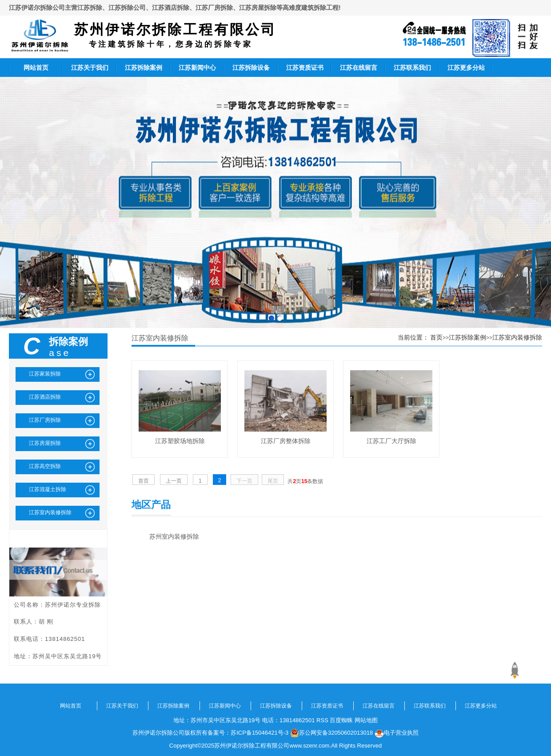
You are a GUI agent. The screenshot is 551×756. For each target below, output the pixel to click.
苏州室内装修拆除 (174, 536)
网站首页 (36, 68)
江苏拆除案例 (144, 68)
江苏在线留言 (359, 68)
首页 (436, 337)
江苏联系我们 (412, 68)
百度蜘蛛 (341, 720)
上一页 (174, 481)
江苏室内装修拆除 (517, 337)
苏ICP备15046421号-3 (260, 733)
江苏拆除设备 (251, 68)
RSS (322, 720)
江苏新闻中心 (197, 68)
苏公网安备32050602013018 (331, 733)
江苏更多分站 (466, 68)
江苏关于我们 (90, 68)
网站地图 (366, 720)
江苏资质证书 (305, 68)
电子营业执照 (397, 733)
